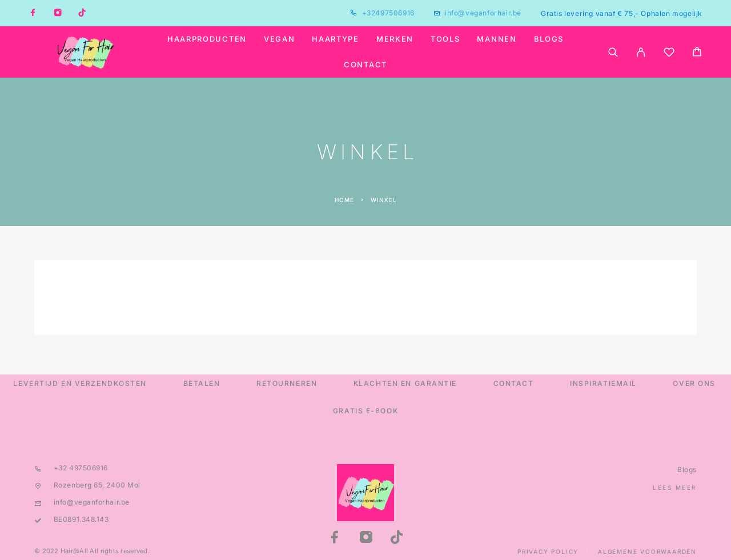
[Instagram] (58, 13)
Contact (365, 65)
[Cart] (697, 53)
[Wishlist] (669, 54)
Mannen (497, 39)
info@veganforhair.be (483, 13)
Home (344, 200)
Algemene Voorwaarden (647, 551)
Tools (445, 39)
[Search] (613, 52)
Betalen (202, 383)
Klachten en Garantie (405, 383)
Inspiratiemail (603, 383)
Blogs (549, 39)
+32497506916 (388, 13)
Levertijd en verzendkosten (80, 383)
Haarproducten (207, 39)
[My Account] (641, 52)
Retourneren (287, 383)
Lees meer (675, 488)
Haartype (336, 39)
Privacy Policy (548, 551)
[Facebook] (33, 13)
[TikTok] (82, 13)
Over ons (694, 383)
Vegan (279, 39)
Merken (395, 39)
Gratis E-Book (365, 411)
